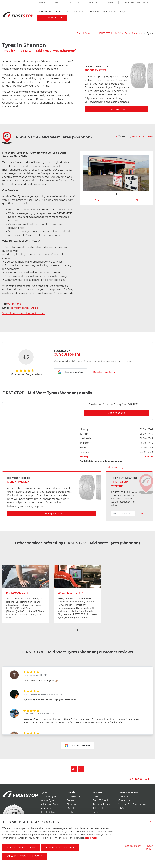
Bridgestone (73, 796)
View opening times (141, 136)
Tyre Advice (80, 12)
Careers (110, 2)
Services (95, 12)
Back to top (139, 779)
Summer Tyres (49, 796)
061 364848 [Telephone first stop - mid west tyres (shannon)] (14, 304)
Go (141, 513)
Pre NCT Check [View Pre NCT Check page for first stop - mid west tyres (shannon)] (19, 593)
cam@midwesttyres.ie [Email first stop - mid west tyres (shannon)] (25, 308)
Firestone (72, 804)
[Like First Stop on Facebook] (74, 769)
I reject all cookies (60, 847)
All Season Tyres (50, 804)
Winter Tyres (48, 800)
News (57, 2)
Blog (58, 12)
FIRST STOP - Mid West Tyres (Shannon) (120, 33)
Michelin (71, 808)
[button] (77, 630)
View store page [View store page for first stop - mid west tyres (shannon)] (116, 467)
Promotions (45, 12)
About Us (93, 2)
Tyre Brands (110, 12)
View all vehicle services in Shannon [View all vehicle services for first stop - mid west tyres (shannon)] (24, 313)
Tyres (67, 12)
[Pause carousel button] (136, 201)
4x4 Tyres (46, 808)
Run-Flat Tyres (49, 812)
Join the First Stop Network (136, 2)
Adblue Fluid (99, 808)
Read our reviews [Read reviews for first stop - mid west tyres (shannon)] (104, 372)
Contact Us (74, 2)
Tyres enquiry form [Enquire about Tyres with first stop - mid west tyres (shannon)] (116, 109)
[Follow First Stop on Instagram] (81, 769)
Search (42, 2)
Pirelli (70, 812)
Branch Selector (85, 33)
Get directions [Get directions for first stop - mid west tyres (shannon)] (116, 413)
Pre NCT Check (101, 800)
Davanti (71, 800)
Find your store (52, 18)
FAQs (123, 12)
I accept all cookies (21, 847)
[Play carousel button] (97, 201)
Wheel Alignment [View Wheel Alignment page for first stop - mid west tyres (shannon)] (72, 593)
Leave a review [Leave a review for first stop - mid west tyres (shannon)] (70, 372)
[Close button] (151, 823)
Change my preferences (25, 856)
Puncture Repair (101, 804)
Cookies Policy (133, 846)
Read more (91, 838)
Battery (97, 812)
